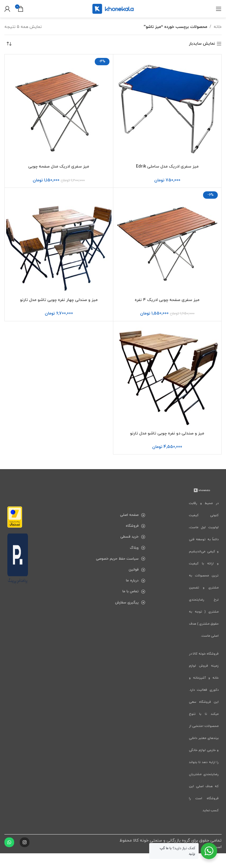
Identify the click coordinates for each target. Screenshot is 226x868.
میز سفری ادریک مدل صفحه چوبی (59, 167)
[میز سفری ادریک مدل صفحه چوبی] (59, 108)
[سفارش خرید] (9, 44)
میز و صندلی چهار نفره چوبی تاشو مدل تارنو (59, 300)
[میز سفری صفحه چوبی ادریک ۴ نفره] (167, 242)
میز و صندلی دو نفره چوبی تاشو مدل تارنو (167, 433)
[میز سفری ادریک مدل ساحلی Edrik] (167, 108)
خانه (218, 27)
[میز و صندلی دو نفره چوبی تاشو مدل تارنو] (167, 375)
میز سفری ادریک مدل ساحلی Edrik (167, 167)
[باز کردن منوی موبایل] (219, 9)
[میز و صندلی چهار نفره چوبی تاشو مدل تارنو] (59, 242)
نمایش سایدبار (202, 44)
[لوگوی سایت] (113, 8)
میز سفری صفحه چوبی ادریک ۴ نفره (167, 300)
